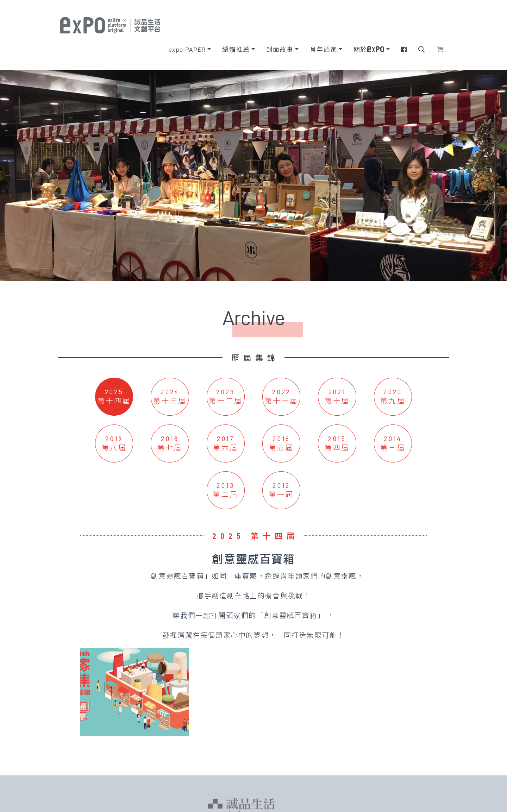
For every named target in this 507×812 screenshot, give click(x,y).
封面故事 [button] (280, 50)
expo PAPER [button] (187, 50)
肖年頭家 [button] (324, 50)
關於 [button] (369, 49)
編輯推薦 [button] (236, 50)
